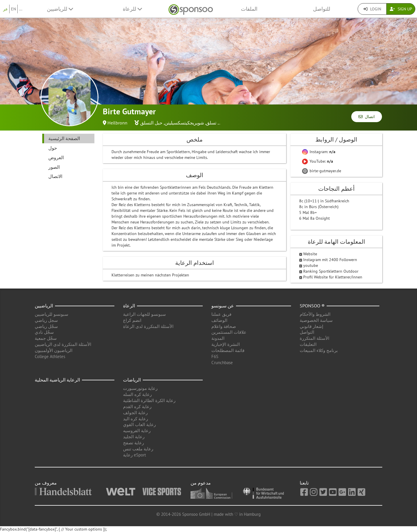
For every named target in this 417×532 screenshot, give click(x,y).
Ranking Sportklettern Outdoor (331, 271)
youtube (311, 265)
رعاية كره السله (137, 394)
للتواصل (322, 9)
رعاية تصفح (133, 443)
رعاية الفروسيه (137, 431)
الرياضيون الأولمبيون (54, 350)
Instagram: (319, 152)
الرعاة (129, 306)
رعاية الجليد (134, 437)
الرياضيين (44, 306)
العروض (56, 157)
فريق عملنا (221, 314)
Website (310, 254)
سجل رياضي (46, 320)
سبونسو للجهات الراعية (145, 314)
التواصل (307, 332)
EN (13, 9)
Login (372, 9)
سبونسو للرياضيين (52, 314)
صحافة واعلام (224, 326)
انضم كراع (132, 320)
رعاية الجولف (135, 413)
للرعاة (132, 9)
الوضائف (219, 320)
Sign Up (401, 9)
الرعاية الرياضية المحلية (57, 380)
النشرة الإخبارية (226, 344)
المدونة (218, 338)
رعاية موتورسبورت (140, 388)
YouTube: (318, 161)
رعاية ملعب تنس (138, 449)
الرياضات (132, 380)
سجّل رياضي (46, 326)
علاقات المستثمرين (229, 332)
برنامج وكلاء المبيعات (319, 350)
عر (6, 9)
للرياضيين (60, 9)
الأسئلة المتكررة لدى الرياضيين (63, 344)
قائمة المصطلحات (228, 350)
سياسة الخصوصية (316, 320)
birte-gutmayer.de (322, 171)
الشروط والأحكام (315, 314)
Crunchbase (222, 363)
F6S (215, 356)
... (21, 9)
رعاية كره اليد (136, 419)
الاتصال (55, 176)
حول (53, 148)
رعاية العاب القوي (139, 424)
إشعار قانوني (311, 326)
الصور (54, 167)
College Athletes (50, 356)
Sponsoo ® (312, 306)
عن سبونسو (223, 306)
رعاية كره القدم (137, 407)
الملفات (249, 9)
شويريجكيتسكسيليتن (184, 123)
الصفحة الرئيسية (64, 138)
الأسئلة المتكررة (314, 338)
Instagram (313, 260)
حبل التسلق (151, 123)
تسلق (211, 123)
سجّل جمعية (46, 338)
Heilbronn (117, 123)
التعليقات (308, 344)
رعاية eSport (135, 455)
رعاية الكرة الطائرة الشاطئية (149, 400)
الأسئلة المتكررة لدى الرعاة (148, 326)
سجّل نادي (44, 332)
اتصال (367, 117)
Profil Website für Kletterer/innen (333, 277)
